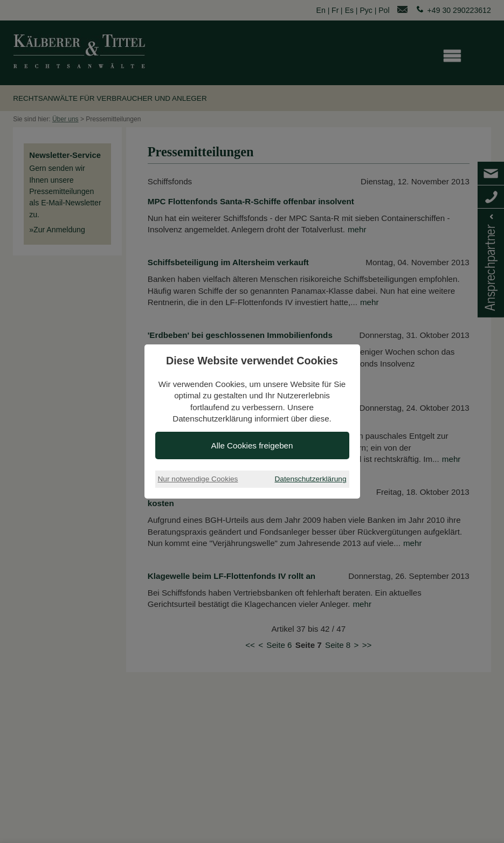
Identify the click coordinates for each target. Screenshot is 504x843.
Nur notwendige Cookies (198, 479)
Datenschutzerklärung (311, 479)
